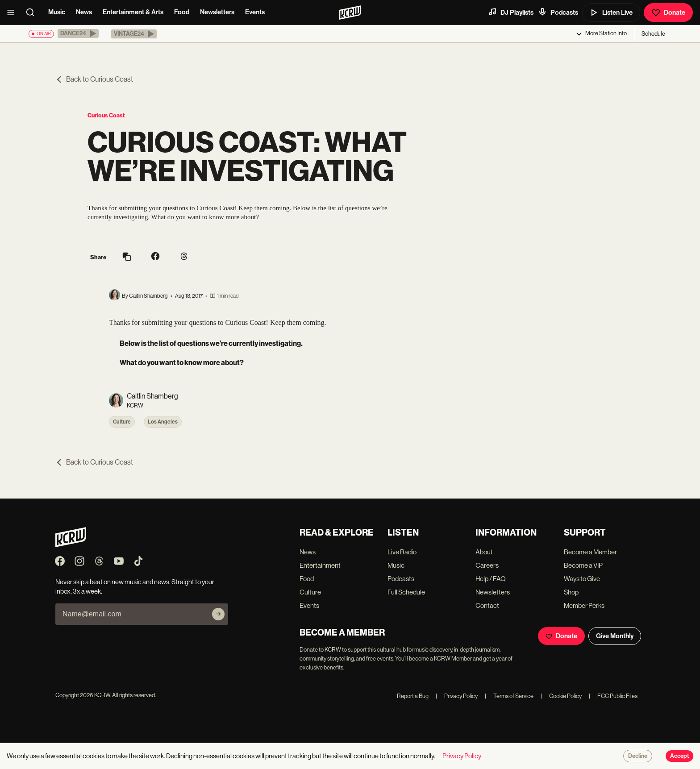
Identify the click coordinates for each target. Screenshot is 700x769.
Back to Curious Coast (94, 79)
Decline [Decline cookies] (638, 756)
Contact (487, 605)
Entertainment (320, 565)
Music (57, 12)
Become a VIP (583, 565)
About (484, 552)
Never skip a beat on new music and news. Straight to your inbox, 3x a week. (135, 586)
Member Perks (584, 605)
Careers (487, 565)
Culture (122, 422)
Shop (571, 592)
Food (182, 12)
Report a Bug (413, 696)
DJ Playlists (511, 12)
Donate (668, 12)
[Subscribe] (218, 614)
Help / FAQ (491, 579)
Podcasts (558, 12)
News (84, 12)
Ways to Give (582, 579)
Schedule (653, 34)
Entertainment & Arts (133, 12)
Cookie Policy (561, 696)
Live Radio (402, 552)
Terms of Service (509, 696)
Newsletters (217, 12)
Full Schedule (406, 592)
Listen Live (611, 12)
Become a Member (590, 552)
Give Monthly (615, 636)
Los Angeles (163, 422)
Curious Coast (106, 115)
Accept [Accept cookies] (679, 756)
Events (255, 12)
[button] (78, 33)
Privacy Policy (457, 696)
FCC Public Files (613, 696)
